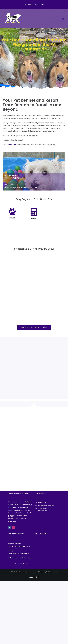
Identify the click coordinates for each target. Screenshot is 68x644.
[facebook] (9, 528)
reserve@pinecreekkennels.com (22, 187)
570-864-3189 (11, 145)
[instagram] (13, 528)
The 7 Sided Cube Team (52, 572)
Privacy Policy (34, 577)
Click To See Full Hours (20, 564)
